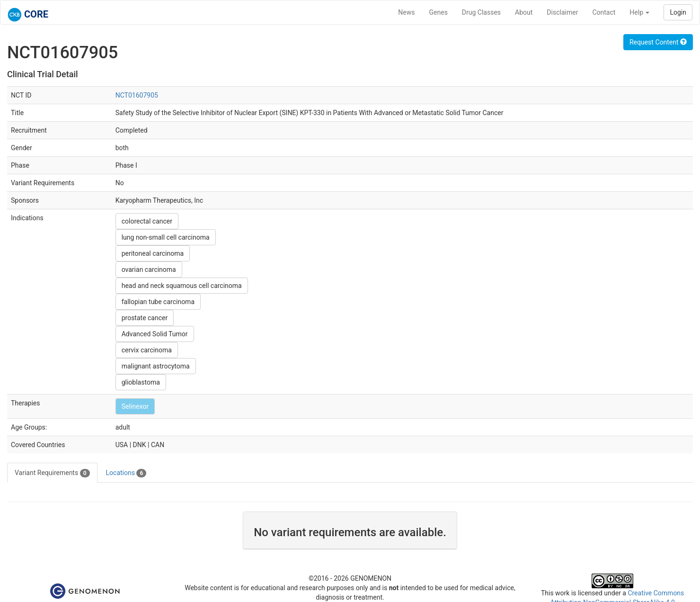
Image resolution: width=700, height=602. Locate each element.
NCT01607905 (137, 95)
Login (678, 12)
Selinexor (135, 406)
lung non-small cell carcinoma (166, 237)
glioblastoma (141, 382)
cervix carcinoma (147, 350)
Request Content (658, 42)
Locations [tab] (126, 473)
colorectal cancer (147, 221)
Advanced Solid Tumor (155, 334)
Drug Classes (481, 12)
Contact (604, 12)
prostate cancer (145, 318)
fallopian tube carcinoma (158, 302)
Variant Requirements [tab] (52, 473)
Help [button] (639, 12)
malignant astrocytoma (156, 366)
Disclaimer (562, 12)
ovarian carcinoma (149, 270)
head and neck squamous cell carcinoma (182, 286)
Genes (439, 12)
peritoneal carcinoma (153, 253)
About (524, 12)
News (406, 12)
